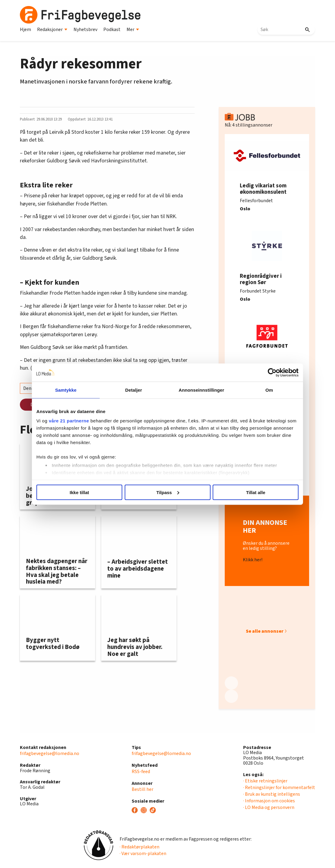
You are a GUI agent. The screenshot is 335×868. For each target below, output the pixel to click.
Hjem (25, 30)
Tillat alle (256, 492)
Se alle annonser (265, 631)
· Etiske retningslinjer (265, 781)
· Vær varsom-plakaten (143, 854)
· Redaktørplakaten (139, 847)
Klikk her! (253, 560)
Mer (133, 30)
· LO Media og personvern (269, 807)
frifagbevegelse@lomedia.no (50, 754)
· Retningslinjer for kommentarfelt (279, 788)
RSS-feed (141, 772)
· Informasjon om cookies (269, 801)
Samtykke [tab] (66, 390)
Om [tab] (269, 390)
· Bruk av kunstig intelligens (272, 794)
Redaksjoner (52, 30)
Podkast (112, 30)
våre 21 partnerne (69, 421)
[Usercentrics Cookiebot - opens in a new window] (272, 372)
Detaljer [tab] (134, 390)
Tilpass (168, 492)
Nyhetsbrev (85, 30)
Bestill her (142, 789)
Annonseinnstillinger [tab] (201, 390)
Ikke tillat (79, 492)
